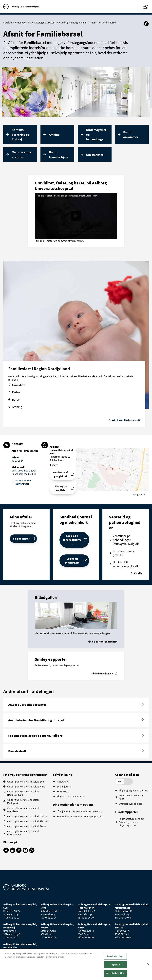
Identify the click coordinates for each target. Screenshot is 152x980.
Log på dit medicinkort (72, 561)
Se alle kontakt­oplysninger (24, 482)
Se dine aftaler (21, 539)
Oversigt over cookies (131, 804)
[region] (76, 964)
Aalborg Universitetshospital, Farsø (27, 826)
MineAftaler (63, 782)
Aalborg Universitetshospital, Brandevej (23, 810)
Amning (54, 135)
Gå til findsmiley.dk (102, 673)
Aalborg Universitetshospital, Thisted (28, 821)
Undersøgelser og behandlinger (96, 134)
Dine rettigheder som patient (73, 804)
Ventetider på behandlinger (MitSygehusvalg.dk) (126, 540)
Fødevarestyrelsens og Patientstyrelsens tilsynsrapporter (131, 822)
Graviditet (19, 385)
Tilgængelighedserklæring (133, 790)
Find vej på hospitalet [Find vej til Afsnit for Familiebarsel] (61, 488)
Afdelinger (22, 22)
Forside (8, 22)
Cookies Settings (115, 956)
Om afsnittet (95, 155)
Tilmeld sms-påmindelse (70, 796)
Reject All (115, 965)
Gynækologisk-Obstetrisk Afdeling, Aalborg (55, 22)
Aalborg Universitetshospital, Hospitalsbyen (23, 793)
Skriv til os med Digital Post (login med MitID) (24, 472)
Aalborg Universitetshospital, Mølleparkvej (23, 801)
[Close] (148, 964)
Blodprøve (62, 791)
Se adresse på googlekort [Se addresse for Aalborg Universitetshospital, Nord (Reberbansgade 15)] (61, 474)
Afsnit (85, 22)
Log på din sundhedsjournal (72, 540)
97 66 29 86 (18, 461)
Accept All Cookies (115, 973)
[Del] (146, 24)
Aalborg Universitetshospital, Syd (26, 782)
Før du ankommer (131, 135)
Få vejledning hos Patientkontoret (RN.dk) (80, 811)
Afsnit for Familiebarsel (104, 22)
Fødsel (16, 392)
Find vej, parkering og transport (25, 775)
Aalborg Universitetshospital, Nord (26, 786)
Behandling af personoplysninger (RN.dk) (80, 816)
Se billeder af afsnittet (105, 642)
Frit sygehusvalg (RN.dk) (123, 553)
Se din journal (64, 786)
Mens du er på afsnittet (21, 155)
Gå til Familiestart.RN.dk (126, 420)
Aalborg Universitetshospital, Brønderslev (23, 833)
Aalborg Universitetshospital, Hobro (27, 816)
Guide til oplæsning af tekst (131, 797)
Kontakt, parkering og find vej (21, 134)
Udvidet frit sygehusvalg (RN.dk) (126, 564)
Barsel (16, 399)
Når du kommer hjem (58, 155)
